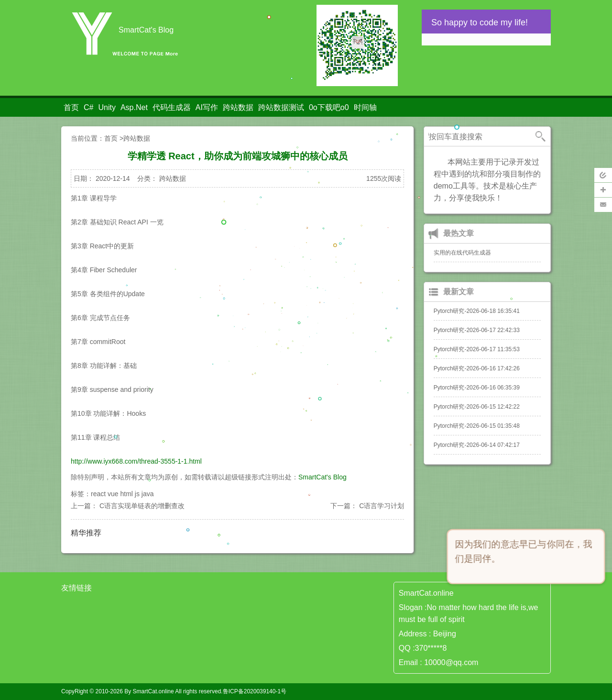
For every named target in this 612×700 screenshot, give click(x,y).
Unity (107, 107)
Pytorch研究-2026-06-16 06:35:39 (477, 388)
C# (88, 107)
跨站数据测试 (281, 107)
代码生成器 (172, 107)
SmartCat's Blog (322, 477)
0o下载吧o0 (329, 107)
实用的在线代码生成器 (462, 253)
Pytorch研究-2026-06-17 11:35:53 (477, 349)
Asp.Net (134, 107)
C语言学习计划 (382, 506)
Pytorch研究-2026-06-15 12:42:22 (477, 407)
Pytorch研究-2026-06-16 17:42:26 (477, 368)
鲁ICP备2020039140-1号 (255, 691)
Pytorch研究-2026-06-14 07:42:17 (477, 445)
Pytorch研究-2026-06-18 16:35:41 (477, 311)
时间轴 (365, 107)
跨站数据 (238, 107)
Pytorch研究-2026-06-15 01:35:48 (477, 426)
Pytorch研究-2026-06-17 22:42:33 (477, 330)
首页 (71, 107)
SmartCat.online (153, 691)
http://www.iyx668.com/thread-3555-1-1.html (136, 461)
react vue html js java (122, 494)
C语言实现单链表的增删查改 (142, 506)
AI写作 (207, 107)
